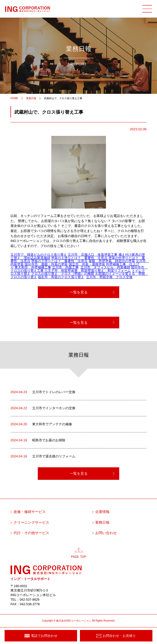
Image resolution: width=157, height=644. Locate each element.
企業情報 (102, 512)
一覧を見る (79, 292)
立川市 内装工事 (65, 267)
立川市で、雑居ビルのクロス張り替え (39, 255)
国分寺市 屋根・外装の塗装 (46, 264)
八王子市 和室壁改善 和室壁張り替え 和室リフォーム (88, 271)
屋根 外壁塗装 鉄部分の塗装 (112, 261)
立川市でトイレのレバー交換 (43, 392)
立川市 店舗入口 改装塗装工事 (93, 255)
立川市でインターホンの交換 (43, 408)
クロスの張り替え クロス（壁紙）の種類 (63, 274)
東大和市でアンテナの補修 (41, 424)
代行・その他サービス (31, 533)
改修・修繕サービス (30, 512)
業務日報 (102, 523)
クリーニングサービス (31, 523)
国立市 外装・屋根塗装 (87, 264)
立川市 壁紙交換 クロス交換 (109, 277)
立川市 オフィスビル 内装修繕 (105, 267)
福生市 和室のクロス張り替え (61, 277)
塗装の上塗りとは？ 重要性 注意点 (79, 258)
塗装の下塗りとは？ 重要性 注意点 (59, 261)
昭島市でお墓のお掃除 (38, 440)
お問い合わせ (106, 533)
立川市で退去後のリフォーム (43, 456)
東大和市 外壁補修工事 (33, 267)
